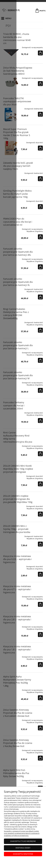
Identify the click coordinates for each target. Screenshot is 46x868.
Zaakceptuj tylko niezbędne (23, 841)
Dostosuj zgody (23, 848)
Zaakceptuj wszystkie (23, 854)
